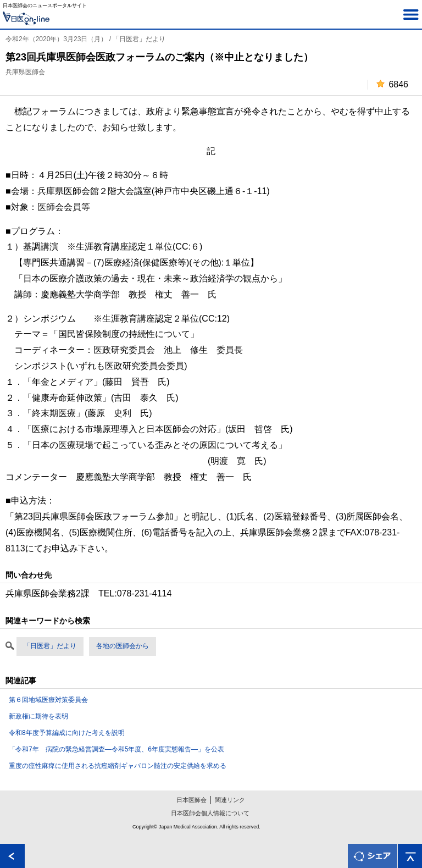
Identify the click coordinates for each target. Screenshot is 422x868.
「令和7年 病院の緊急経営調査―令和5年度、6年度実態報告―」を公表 (116, 749)
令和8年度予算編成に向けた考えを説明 (67, 733)
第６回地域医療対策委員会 (48, 700)
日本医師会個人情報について (210, 813)
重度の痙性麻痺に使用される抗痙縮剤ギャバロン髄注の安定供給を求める (118, 766)
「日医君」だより (50, 646)
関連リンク (230, 800)
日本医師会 (191, 800)
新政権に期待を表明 (38, 716)
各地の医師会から (123, 646)
